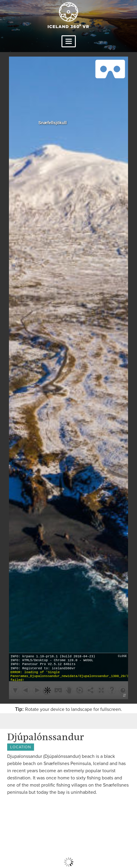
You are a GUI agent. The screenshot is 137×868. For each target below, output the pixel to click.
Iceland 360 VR (68, 15)
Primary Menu (69, 41)
